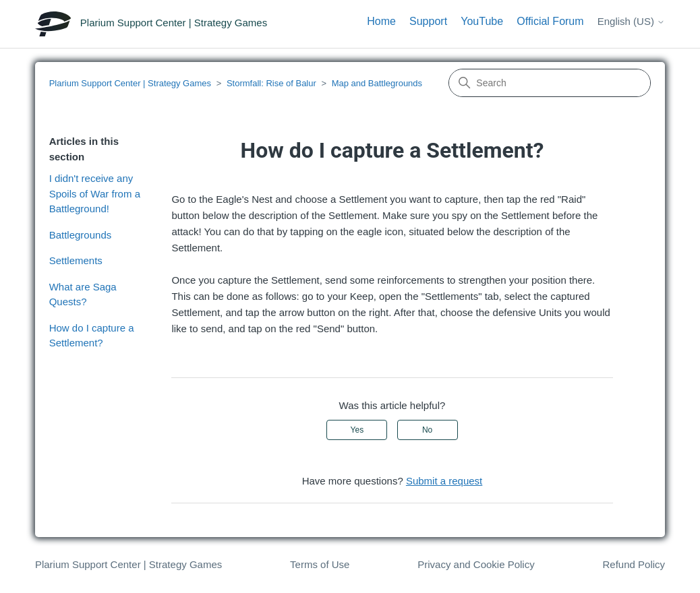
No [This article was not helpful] (427, 430)
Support (428, 21)
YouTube (482, 21)
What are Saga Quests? (83, 294)
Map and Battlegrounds (377, 83)
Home (381, 21)
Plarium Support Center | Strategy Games (130, 83)
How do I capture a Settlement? (92, 336)
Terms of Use (320, 564)
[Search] (550, 83)
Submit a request (444, 481)
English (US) (631, 21)
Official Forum (550, 21)
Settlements (76, 260)
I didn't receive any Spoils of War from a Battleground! (95, 193)
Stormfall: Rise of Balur (271, 83)
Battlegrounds (81, 235)
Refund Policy (634, 564)
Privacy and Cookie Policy (476, 564)
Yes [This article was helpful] (357, 430)
